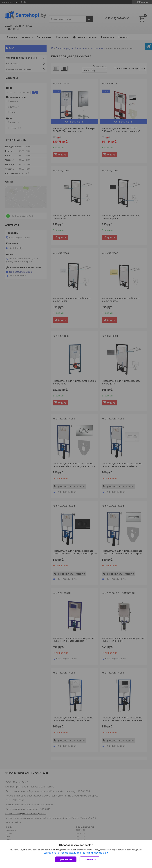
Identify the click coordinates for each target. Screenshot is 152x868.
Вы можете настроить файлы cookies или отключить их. (75, 853)
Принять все (66, 859)
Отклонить (90, 859)
